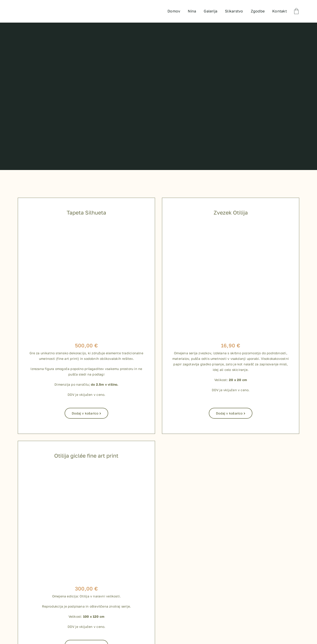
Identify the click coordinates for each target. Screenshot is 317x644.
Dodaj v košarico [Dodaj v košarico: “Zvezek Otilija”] (231, 413)
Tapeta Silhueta (86, 212)
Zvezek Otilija (231, 212)
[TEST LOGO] (37, 5)
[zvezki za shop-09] (231, 226)
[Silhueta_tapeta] (86, 226)
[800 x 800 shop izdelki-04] (86, 469)
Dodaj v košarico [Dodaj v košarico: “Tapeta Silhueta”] (86, 413)
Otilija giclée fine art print (86, 456)
